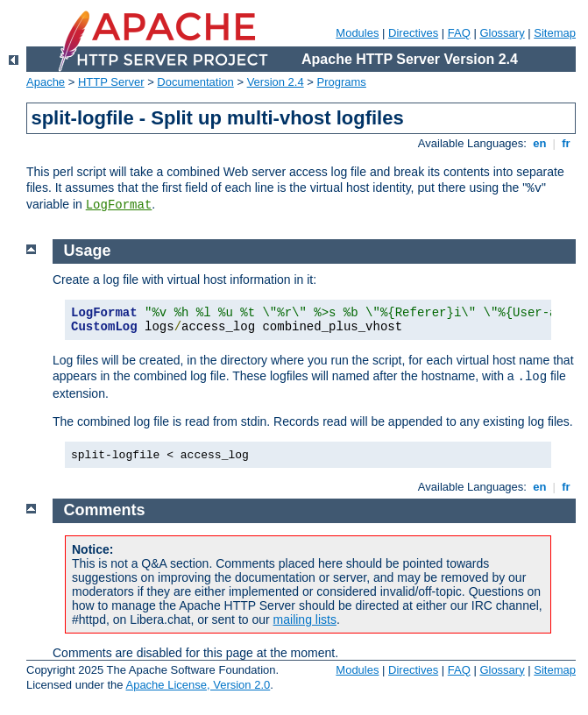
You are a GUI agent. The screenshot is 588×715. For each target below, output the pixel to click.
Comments (105, 510)
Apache (46, 82)
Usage (88, 251)
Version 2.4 (276, 82)
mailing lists (305, 619)
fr (567, 143)
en (540, 143)
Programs (342, 82)
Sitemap (555, 33)
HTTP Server (111, 82)
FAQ (459, 33)
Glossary (502, 33)
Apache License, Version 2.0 (198, 685)
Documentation (195, 82)
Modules (357, 33)
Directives (413, 33)
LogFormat (119, 205)
